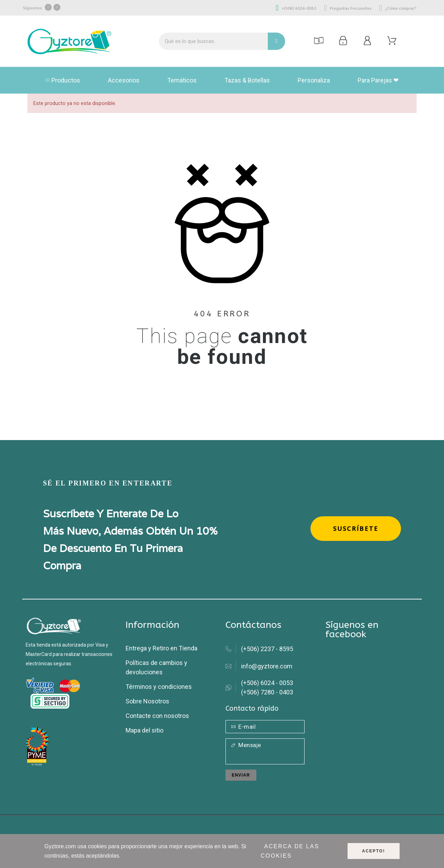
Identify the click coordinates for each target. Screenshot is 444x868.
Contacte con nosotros (157, 716)
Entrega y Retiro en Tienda (161, 648)
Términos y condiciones (159, 687)
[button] (356, 529)
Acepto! (374, 851)
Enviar (241, 775)
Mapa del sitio (144, 730)
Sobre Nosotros (147, 701)
